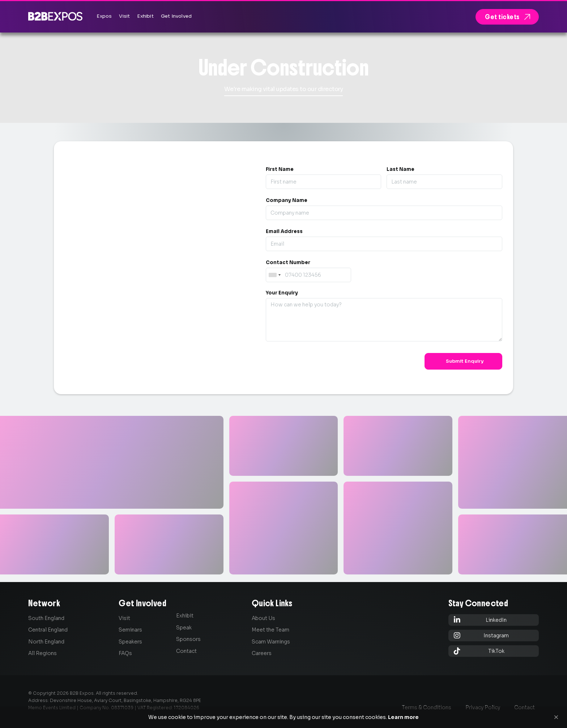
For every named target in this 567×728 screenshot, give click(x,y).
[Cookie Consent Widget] (283, 717)
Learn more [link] (403, 717)
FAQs (125, 653)
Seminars (130, 630)
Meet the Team (270, 630)
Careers (262, 653)
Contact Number (288, 262)
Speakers (130, 642)
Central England (48, 630)
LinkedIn (480, 620)
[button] (556, 717)
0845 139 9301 (108, 267)
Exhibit (185, 616)
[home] (55, 16)
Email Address (284, 231)
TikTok (479, 651)
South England (46, 618)
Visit (124, 618)
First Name (280, 169)
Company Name (287, 200)
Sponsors (188, 639)
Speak (184, 628)
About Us (263, 618)
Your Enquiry (282, 293)
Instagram (481, 635)
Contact (186, 651)
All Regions (42, 653)
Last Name (400, 169)
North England (46, 642)
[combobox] (274, 275)
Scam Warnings (271, 642)
